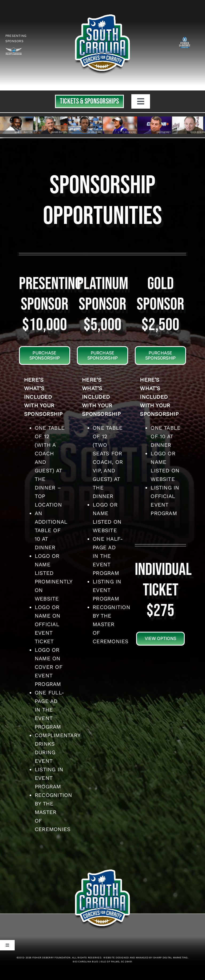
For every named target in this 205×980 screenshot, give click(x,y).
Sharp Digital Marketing (171, 958)
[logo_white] (185, 38)
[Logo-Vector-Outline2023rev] (14, 49)
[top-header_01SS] (102, 13)
